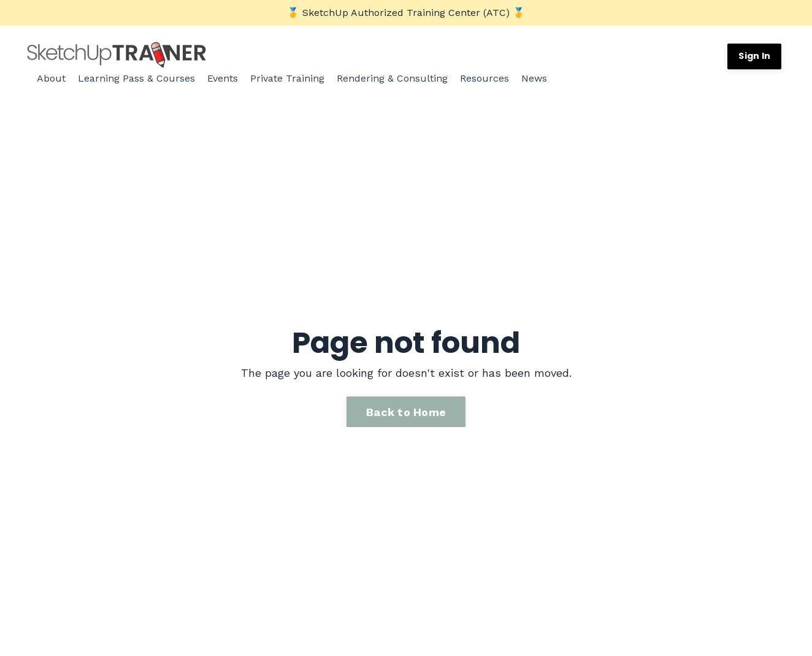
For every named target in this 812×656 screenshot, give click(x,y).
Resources (485, 78)
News (534, 78)
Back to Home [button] (406, 411)
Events (223, 78)
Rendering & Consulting (392, 78)
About (51, 78)
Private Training (287, 78)
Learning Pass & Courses (136, 78)
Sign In (754, 56)
